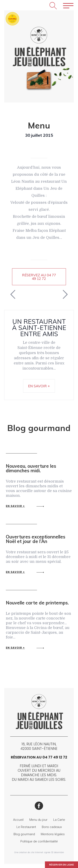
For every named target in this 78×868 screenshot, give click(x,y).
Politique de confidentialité (39, 841)
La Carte (59, 820)
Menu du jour (38, 820)
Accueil (18, 820)
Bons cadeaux (52, 827)
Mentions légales (53, 834)
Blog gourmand (24, 834)
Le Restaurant (26, 827)
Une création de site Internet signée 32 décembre (39, 852)
